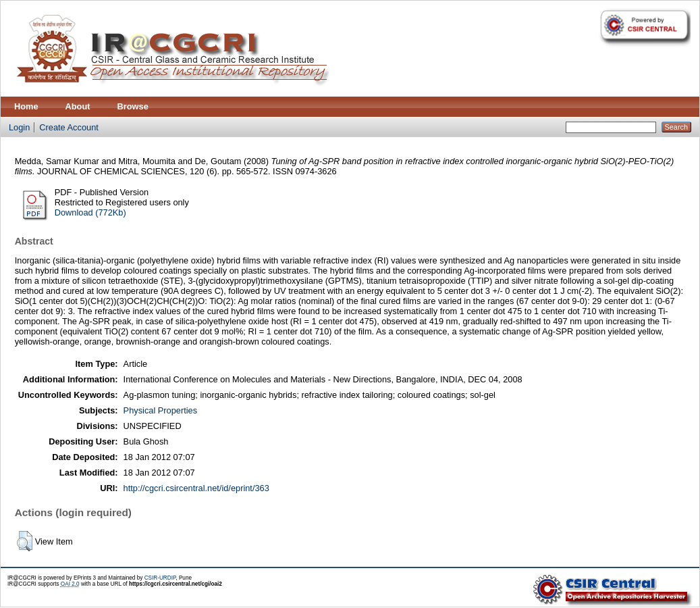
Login (19, 127)
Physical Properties (161, 410)
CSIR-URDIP (160, 578)
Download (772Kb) (90, 212)
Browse (133, 106)
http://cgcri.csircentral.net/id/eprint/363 (196, 488)
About (78, 106)
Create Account (69, 127)
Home (26, 106)
